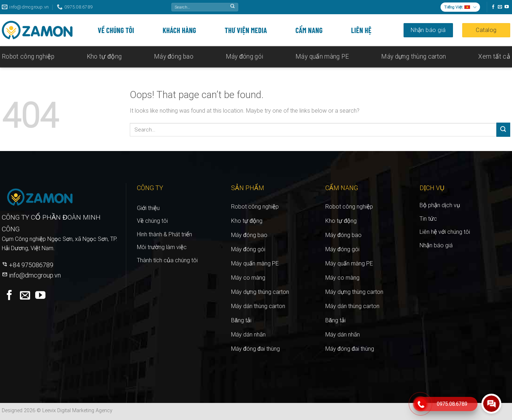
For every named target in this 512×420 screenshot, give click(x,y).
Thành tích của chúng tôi (167, 260)
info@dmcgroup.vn (35, 275)
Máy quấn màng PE (322, 56)
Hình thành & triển (164, 234)
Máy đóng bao (174, 56)
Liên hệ (361, 30)
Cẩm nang (309, 30)
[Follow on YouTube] (507, 7)
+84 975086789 (31, 265)
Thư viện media (246, 30)
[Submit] (232, 7)
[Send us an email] (500, 7)
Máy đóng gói (245, 56)
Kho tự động (104, 56)
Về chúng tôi (116, 30)
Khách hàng (179, 30)
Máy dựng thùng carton (414, 56)
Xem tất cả (494, 56)
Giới (148, 208)
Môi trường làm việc (162, 247)
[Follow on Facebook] (493, 7)
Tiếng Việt (460, 7)
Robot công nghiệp (28, 56)
